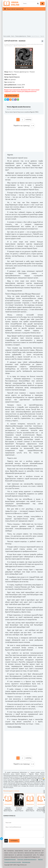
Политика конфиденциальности (27, 859)
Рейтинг (40, 859)
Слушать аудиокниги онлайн (13, 862)
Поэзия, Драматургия (21, 72)
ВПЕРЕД (28, 120)
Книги (11, 72)
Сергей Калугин (14, 77)
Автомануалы (26, 862)
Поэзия (32, 72)
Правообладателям (10, 859)
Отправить (14, 841)
